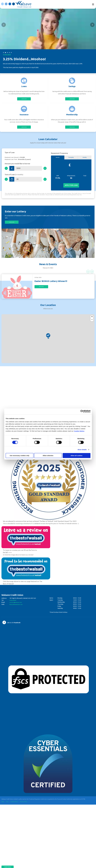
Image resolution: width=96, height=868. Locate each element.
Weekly (58, 159)
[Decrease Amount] (7, 170)
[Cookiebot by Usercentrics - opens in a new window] (82, 411)
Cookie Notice (79, 431)
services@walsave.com (17, 606)
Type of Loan (10, 154)
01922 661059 (14, 604)
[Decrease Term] (7, 182)
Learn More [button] (12, 225)
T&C (7, 805)
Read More (41, 291)
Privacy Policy (24, 805)
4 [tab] (9, 52)
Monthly (85, 159)
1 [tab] (3, 52)
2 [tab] (5, 52)
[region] (48, 342)
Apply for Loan (71, 188)
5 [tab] (11, 52)
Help (3, 805)
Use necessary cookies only (19, 455)
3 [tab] (7, 52)
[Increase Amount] (44, 170)
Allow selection (48, 455)
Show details (82, 450)
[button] (4, 25)
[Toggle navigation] (93, 4)
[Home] (15, 4)
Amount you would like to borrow (17, 165)
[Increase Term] (44, 182)
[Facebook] (11, 626)
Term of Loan (14, 177)
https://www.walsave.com (18, 608)
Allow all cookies (77, 455)
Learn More (24, 99)
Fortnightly (71, 159)
